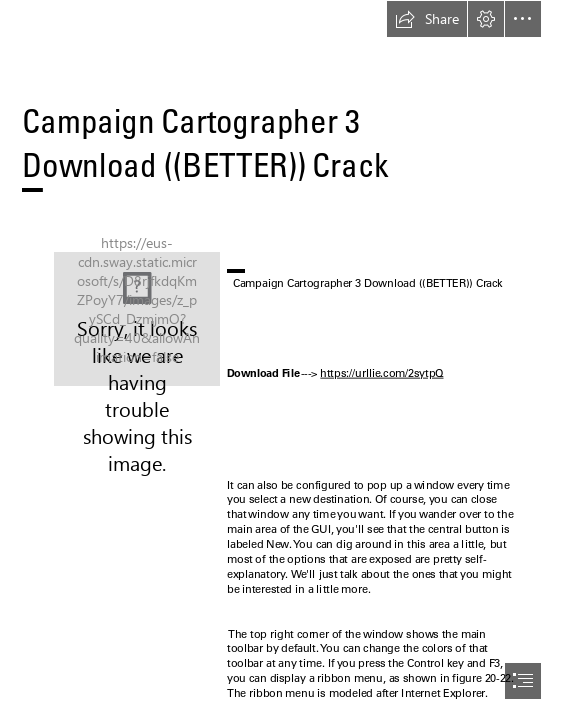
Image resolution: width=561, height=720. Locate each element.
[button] (427, 19)
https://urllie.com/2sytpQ (381, 372)
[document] (280, 360)
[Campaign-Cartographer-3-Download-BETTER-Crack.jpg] (137, 319)
